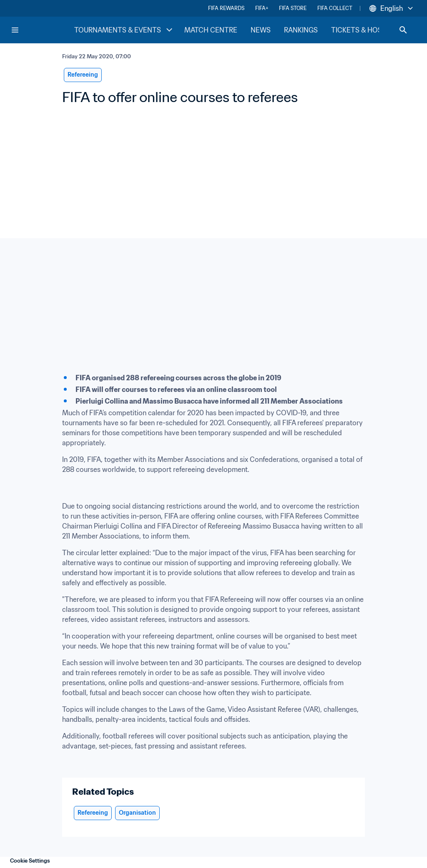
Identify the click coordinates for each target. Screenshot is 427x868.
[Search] (403, 30)
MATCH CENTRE (211, 30)
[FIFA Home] (42, 30)
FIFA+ (262, 8)
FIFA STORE (293, 8)
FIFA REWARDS (226, 8)
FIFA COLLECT (335, 8)
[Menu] (15, 30)
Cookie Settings (30, 861)
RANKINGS (301, 30)
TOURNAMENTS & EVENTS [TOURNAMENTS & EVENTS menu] (124, 30)
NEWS (261, 30)
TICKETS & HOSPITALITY (371, 30)
